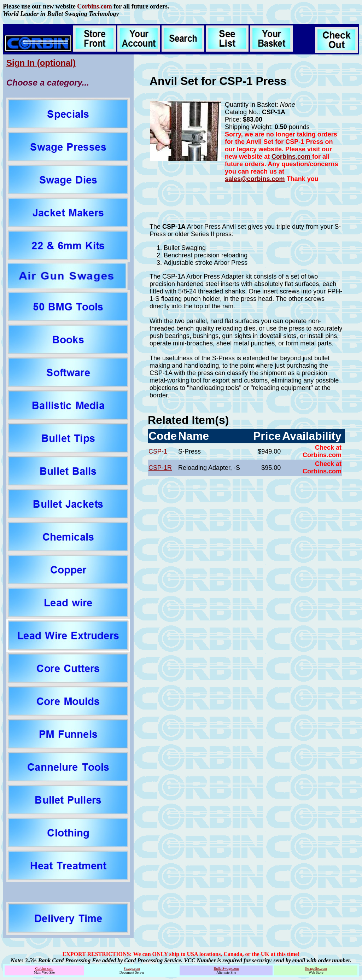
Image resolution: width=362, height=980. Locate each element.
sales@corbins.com (255, 179)
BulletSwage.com (226, 969)
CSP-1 (158, 451)
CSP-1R (160, 468)
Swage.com (132, 969)
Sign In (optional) (41, 63)
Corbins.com (95, 6)
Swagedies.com (316, 969)
